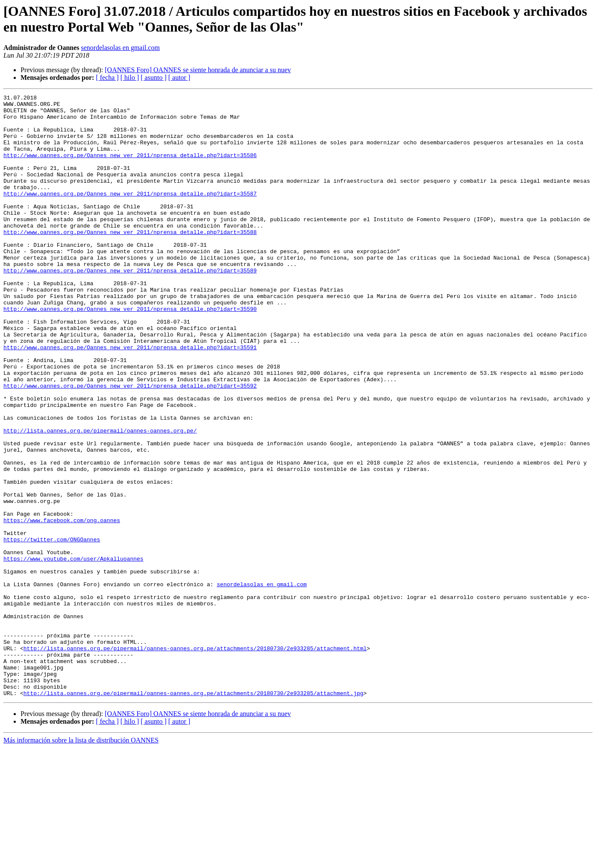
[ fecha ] (107, 77)
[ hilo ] (130, 77)
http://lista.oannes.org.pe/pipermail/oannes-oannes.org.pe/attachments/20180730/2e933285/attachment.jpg (194, 813)
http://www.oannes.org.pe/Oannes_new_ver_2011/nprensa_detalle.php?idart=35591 (130, 398)
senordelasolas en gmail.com (120, 48)
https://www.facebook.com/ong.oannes (62, 606)
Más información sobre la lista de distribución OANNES (81, 861)
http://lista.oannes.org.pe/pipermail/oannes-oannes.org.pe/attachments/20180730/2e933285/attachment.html (195, 760)
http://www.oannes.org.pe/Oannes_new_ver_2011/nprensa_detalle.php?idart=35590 (130, 352)
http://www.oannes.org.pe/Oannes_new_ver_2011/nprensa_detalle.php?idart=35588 (130, 260)
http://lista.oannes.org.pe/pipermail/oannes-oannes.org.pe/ (100, 498)
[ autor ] (179, 77)
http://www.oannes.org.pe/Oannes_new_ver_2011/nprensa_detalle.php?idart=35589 (130, 306)
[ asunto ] (153, 77)
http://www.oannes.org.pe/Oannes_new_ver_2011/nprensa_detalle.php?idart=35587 (130, 214)
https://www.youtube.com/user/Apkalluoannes (73, 652)
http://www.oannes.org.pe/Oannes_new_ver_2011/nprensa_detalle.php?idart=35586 (130, 168)
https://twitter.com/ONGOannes (52, 629)
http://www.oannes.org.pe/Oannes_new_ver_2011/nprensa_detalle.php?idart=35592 (130, 444)
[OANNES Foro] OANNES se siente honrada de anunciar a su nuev (198, 70)
